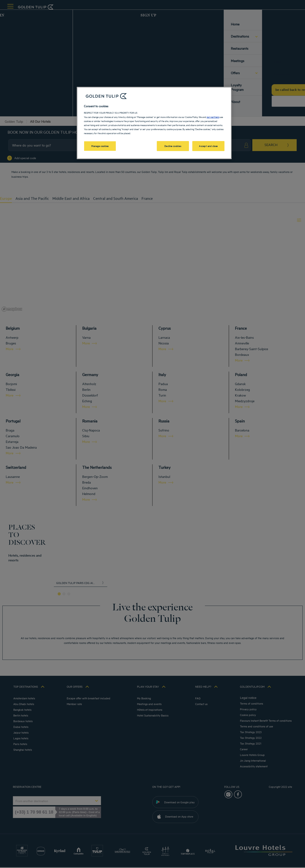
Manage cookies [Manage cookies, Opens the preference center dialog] (100, 146)
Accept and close (208, 146)
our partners (213, 117)
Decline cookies (173, 146)
